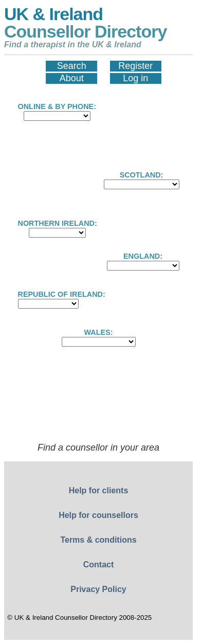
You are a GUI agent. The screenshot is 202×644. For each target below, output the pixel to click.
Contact (99, 565)
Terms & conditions (98, 540)
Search (72, 66)
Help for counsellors (98, 515)
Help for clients (99, 490)
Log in (135, 78)
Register (135, 66)
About (72, 78)
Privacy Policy (98, 589)
